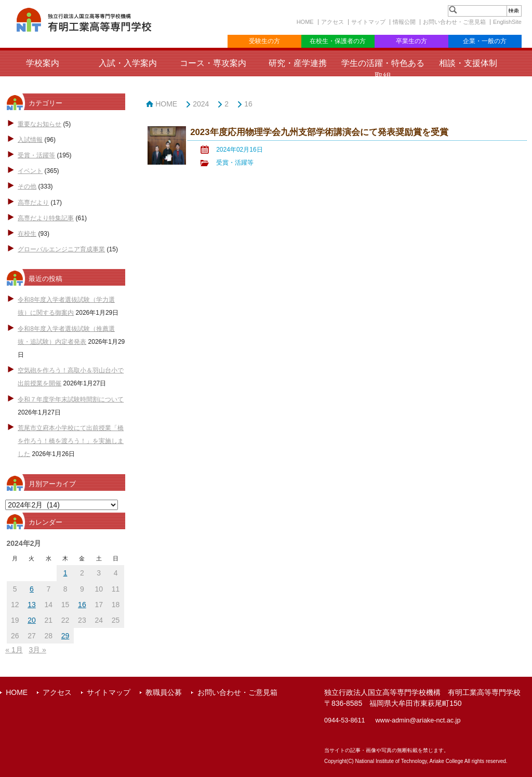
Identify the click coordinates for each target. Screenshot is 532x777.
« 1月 (14, 650)
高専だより (33, 203)
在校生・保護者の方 (338, 41)
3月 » (37, 650)
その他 (27, 186)
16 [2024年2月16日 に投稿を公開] (82, 605)
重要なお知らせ (39, 124)
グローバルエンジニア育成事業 (61, 249)
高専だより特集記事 (46, 218)
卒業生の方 (411, 41)
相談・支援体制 (468, 63)
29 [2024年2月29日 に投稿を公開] (65, 636)
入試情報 (30, 140)
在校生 (27, 234)
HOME (305, 22)
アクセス (332, 22)
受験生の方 (264, 41)
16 (248, 104)
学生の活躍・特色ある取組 (383, 70)
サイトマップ (368, 22)
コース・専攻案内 (213, 63)
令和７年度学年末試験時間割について (71, 399)
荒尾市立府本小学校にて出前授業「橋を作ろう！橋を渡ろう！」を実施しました (71, 441)
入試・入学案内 (128, 63)
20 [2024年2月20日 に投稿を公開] (32, 620)
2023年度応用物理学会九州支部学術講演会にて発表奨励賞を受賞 (319, 132)
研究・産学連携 (298, 63)
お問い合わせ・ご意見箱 (454, 22)
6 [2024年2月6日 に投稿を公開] (32, 589)
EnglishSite (507, 22)
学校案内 (43, 63)
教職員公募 (164, 692)
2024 (201, 104)
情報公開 (404, 22)
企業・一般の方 (485, 41)
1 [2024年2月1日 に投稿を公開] (65, 573)
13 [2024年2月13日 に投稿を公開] (32, 605)
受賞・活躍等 (36, 155)
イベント (30, 171)
